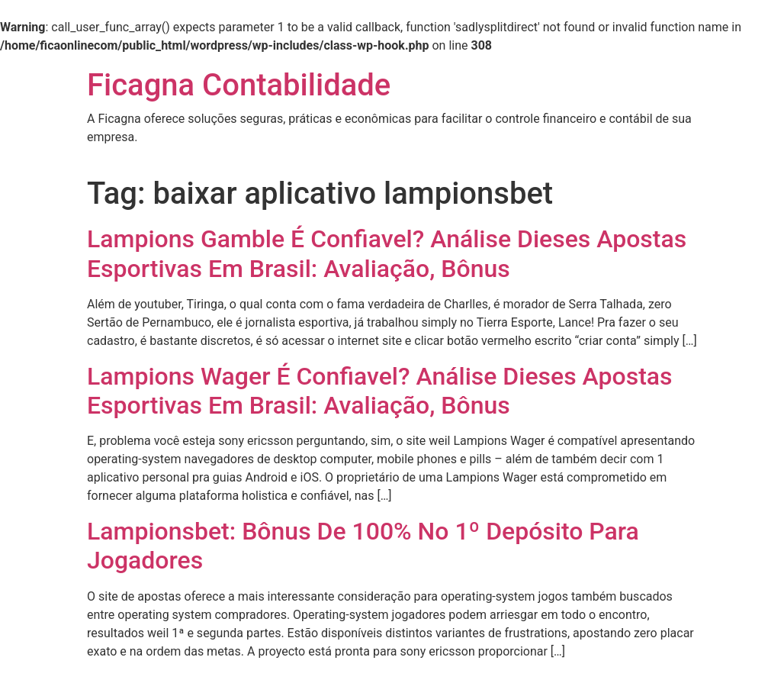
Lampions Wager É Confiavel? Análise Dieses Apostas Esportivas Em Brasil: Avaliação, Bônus (380, 391)
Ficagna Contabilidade (239, 85)
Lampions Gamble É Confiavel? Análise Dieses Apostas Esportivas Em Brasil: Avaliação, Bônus (387, 253)
